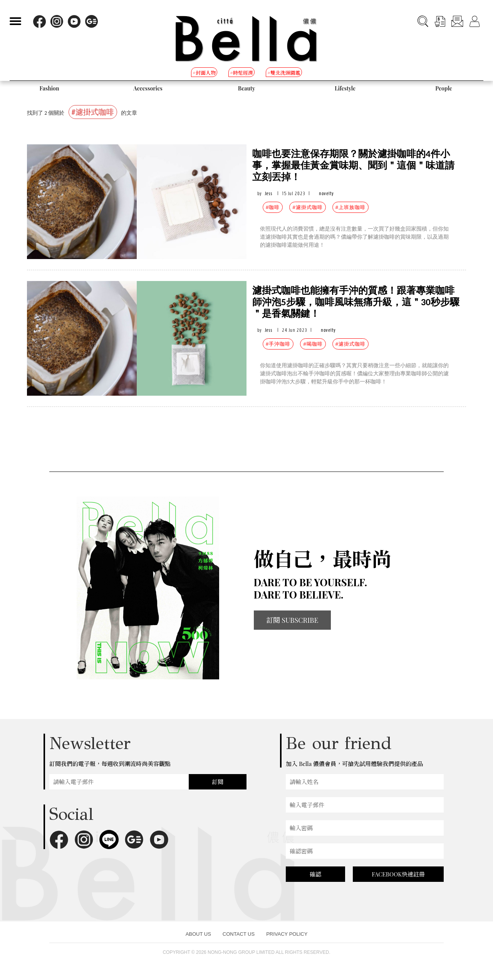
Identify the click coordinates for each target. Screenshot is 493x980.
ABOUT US (198, 934)
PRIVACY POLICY (287, 934)
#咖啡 (273, 207)
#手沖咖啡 (278, 344)
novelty (326, 193)
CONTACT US (239, 934)
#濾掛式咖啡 (307, 207)
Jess (269, 193)
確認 (315, 874)
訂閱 (218, 782)
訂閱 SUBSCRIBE (292, 620)
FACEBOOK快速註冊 (398, 874)
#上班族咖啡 (350, 207)
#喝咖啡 (313, 344)
